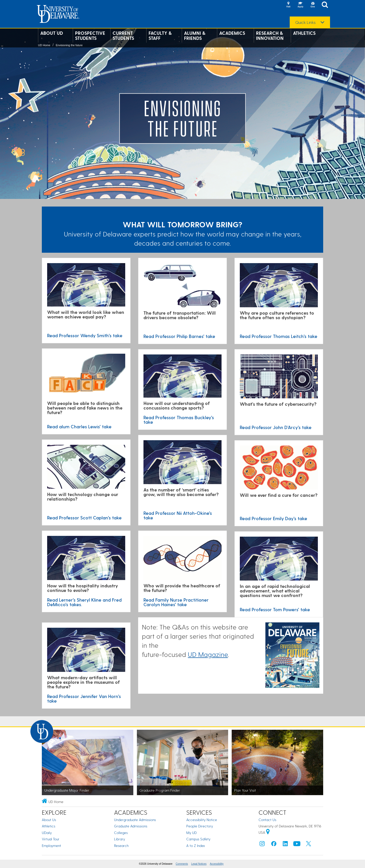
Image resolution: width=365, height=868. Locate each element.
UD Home (44, 45)
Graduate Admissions (131, 826)
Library (120, 839)
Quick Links (305, 22)
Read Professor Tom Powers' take (275, 609)
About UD (52, 33)
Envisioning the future (69, 45)
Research (121, 846)
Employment (51, 846)
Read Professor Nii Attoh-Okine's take (178, 515)
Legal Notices (199, 864)
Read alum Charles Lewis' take (79, 426)
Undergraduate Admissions (135, 820)
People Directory (200, 826)
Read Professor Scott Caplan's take (84, 517)
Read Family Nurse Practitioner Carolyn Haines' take (176, 602)
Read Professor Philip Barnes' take (179, 336)
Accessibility (217, 864)
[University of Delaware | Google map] (268, 832)
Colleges (121, 833)
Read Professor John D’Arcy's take (276, 427)
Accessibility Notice (202, 820)
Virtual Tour (51, 839)
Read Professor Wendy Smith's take (85, 335)
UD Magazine (208, 654)
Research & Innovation (270, 36)
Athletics (304, 33)
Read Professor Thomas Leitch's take (279, 336)
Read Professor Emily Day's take (273, 518)
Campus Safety (198, 839)
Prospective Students (90, 36)
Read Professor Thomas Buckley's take (179, 420)
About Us (49, 820)
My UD (191, 833)
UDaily (47, 833)
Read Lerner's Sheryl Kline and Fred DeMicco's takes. (84, 602)
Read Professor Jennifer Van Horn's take (84, 698)
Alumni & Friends (195, 36)
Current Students (123, 36)
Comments (182, 864)
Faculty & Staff (160, 36)
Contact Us (267, 820)
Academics (232, 33)
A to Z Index (196, 846)
